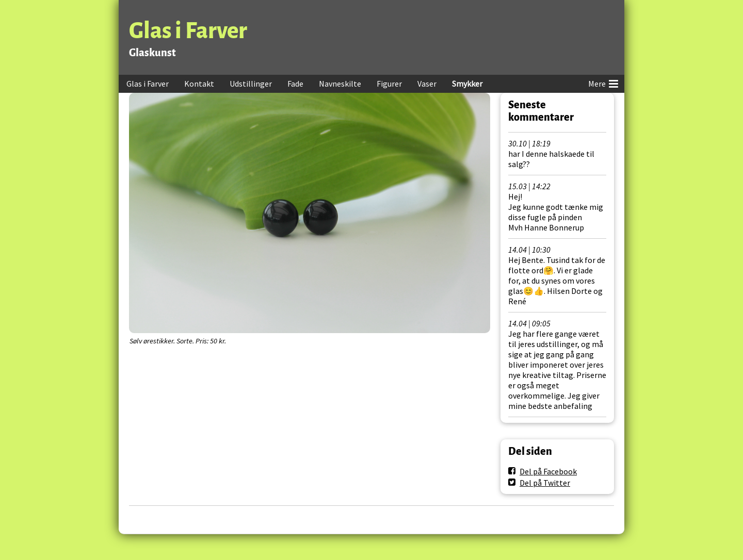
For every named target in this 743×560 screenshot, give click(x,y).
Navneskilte (340, 84)
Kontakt (199, 84)
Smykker (467, 84)
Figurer (389, 84)
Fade (295, 84)
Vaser (427, 84)
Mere (603, 82)
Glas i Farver (188, 31)
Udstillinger (251, 84)
